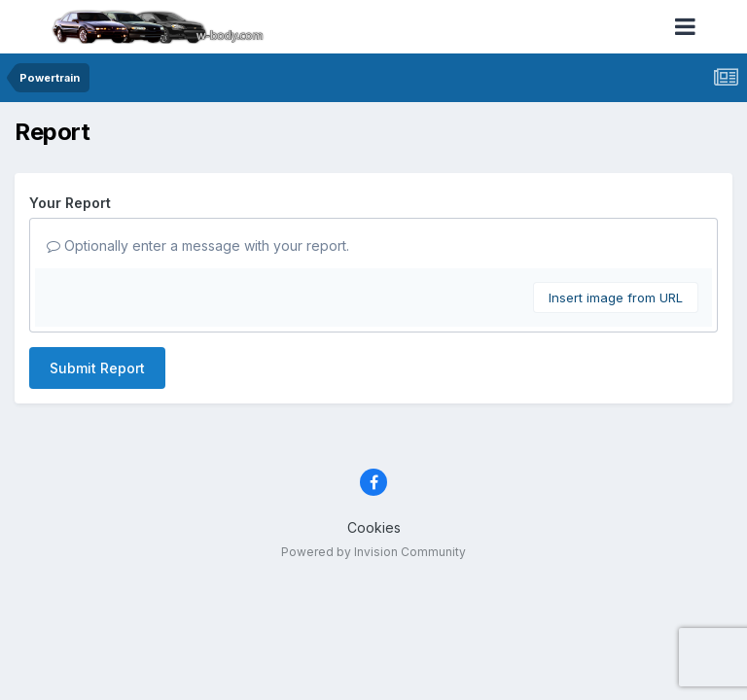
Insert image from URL (616, 297)
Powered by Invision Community (373, 552)
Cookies (374, 527)
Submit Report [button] (97, 368)
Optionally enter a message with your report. (198, 245)
